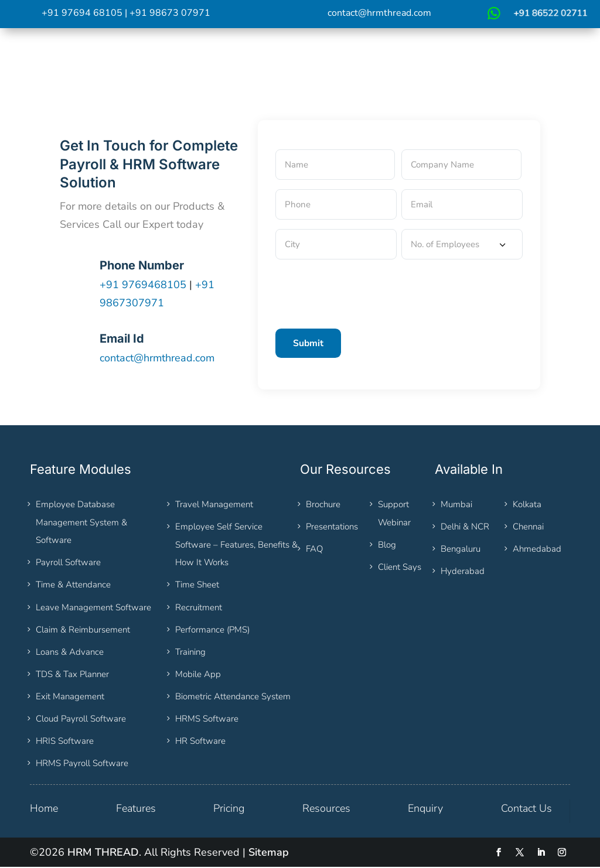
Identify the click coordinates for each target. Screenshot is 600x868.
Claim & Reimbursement (83, 630)
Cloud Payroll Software (81, 720)
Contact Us (526, 809)
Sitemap (269, 853)
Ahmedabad (537, 550)
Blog (387, 545)
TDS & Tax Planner (72, 675)
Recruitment (199, 608)
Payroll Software (68, 563)
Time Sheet (197, 586)
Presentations (332, 528)
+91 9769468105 (144, 285)
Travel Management (214, 505)
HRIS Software (65, 742)
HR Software (200, 742)
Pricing (229, 809)
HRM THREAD (103, 853)
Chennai (528, 528)
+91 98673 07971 (170, 13)
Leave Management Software (93, 608)
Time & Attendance (73, 586)
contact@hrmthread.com (379, 13)
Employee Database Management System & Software (81, 523)
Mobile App (198, 675)
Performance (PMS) (212, 630)
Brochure (323, 505)
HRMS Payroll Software (82, 764)
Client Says (400, 568)
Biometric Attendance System (233, 698)
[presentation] (364, 292)
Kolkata (527, 505)
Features (136, 809)
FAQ (314, 550)
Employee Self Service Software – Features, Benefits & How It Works (236, 546)
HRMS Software (207, 720)
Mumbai (456, 505)
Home (44, 809)
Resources (326, 809)
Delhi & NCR (465, 528)
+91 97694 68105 (82, 13)
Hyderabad (463, 572)
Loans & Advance (70, 652)
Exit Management (70, 698)
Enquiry (425, 809)
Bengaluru (461, 550)
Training (190, 652)
